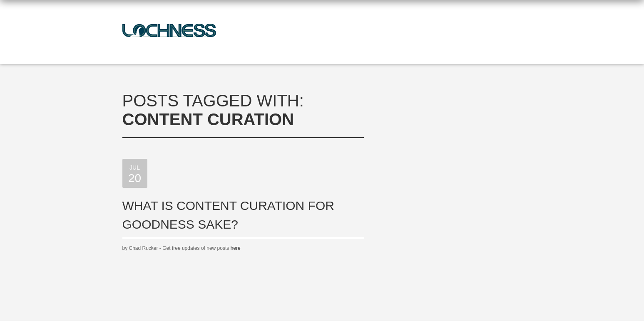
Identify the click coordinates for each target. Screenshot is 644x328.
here (236, 248)
